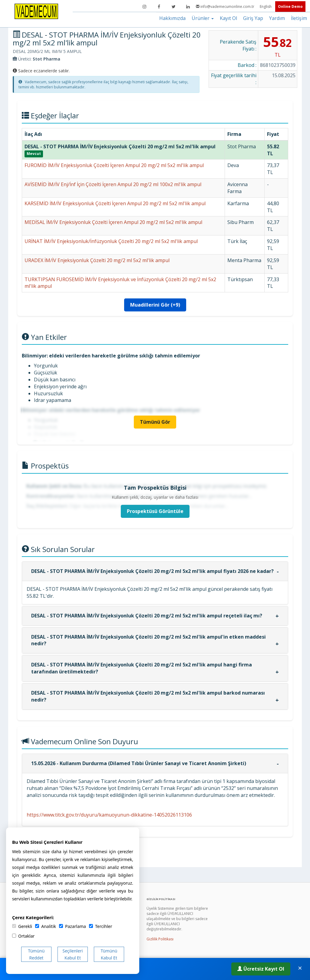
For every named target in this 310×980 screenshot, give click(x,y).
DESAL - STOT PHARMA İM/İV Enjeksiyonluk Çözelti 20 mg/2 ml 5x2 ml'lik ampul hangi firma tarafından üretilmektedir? (142, 668)
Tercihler (101, 926)
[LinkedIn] (188, 7)
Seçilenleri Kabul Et (73, 954)
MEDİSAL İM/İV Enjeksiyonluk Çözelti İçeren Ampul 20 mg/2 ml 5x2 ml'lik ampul (113, 222)
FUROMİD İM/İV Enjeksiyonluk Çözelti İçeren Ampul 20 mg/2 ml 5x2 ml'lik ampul (114, 165)
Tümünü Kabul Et (109, 954)
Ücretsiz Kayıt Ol (261, 969)
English (266, 7)
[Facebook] (159, 7)
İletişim (299, 18)
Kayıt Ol (228, 18)
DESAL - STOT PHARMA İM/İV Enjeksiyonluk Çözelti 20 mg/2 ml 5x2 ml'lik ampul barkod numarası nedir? (148, 696)
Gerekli (22, 926)
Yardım (277, 18)
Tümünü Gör (155, 422)
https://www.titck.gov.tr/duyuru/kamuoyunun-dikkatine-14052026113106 (109, 815)
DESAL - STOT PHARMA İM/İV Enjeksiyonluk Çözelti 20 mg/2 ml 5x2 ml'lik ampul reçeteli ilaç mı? (147, 616)
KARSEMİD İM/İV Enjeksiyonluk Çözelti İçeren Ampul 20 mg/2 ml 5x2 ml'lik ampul (115, 203)
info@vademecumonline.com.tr (226, 7)
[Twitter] (173, 7)
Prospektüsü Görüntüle (155, 511)
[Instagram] (144, 7)
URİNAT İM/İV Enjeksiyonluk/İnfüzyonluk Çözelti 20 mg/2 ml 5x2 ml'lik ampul (111, 241)
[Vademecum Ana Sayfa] (36, 11)
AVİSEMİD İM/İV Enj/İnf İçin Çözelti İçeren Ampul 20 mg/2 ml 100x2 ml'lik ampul (113, 184)
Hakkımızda (172, 18)
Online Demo (290, 7)
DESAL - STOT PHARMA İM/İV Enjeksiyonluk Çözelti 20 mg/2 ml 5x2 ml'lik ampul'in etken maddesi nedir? (148, 640)
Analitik (46, 926)
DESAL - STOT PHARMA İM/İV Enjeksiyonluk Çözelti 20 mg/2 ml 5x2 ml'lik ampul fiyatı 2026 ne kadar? (152, 571)
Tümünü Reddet (36, 954)
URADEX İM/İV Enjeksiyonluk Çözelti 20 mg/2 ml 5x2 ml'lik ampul (97, 260)
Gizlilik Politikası (160, 939)
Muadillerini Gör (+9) (155, 305)
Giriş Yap (253, 18)
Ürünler (203, 18)
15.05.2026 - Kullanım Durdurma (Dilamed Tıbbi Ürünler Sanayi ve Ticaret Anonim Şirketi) (139, 763)
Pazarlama (73, 926)
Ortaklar (23, 936)
